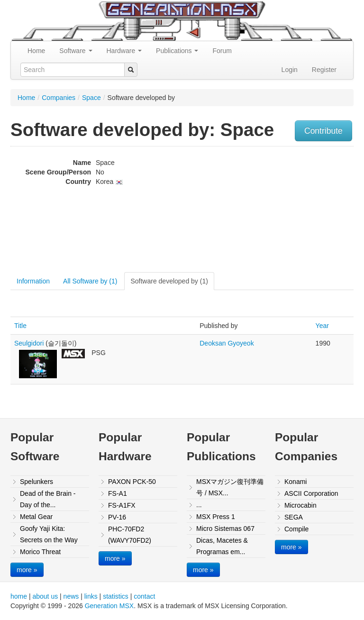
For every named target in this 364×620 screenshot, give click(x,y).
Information (33, 281)
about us (45, 596)
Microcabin (300, 505)
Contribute (323, 131)
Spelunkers (36, 482)
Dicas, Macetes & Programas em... (222, 546)
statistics (116, 596)
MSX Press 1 (216, 517)
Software (76, 51)
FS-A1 (118, 493)
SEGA (294, 517)
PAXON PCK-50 (132, 482)
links (91, 596)
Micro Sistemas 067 (225, 529)
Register (324, 70)
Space (91, 98)
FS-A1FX (122, 505)
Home (36, 51)
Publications (177, 51)
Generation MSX (109, 606)
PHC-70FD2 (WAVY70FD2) (130, 535)
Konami (296, 482)
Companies (59, 98)
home (19, 596)
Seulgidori (29, 343)
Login (290, 70)
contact (144, 596)
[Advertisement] (305, 210)
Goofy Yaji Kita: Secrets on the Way (49, 534)
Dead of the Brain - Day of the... (48, 499)
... (199, 505)
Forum (222, 51)
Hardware (124, 51)
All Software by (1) (90, 281)
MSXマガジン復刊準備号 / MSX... (230, 487)
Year (322, 326)
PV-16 (117, 517)
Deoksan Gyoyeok (227, 343)
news (71, 596)
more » (27, 570)
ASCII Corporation (311, 493)
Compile (296, 529)
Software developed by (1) (169, 281)
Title (20, 326)
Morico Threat (40, 552)
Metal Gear (36, 517)
